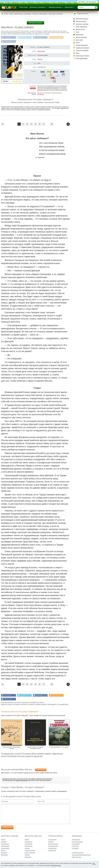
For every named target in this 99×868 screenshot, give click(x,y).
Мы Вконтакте (8, 42)
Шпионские (4, 855)
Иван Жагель (41, 51)
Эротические (52, 851)
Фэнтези (27, 855)
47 (52, 124)
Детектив (4, 842)
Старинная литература (82, 51)
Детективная (28, 844)
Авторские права (35, 23)
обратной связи (56, 865)
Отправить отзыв (7, 828)
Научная (27, 848)
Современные (52, 848)
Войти (83, 2)
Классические (5, 848)
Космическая (28, 846)
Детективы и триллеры (37, 7)
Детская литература (81, 37)
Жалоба (33, 88)
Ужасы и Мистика (30, 853)
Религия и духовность (82, 45)
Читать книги (23, 7)
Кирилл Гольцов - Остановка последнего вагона (35, 748)
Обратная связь (76, 857)
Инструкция (41, 94)
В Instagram (40, 37)
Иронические (5, 844)
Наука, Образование (81, 27)
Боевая (27, 840)
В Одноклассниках (58, 37)
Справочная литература (82, 48)
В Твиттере (24, 37)
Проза (77, 32)
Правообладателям (78, 853)
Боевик (3, 840)
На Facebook (8, 37)
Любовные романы (55, 7)
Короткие (51, 842)
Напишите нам (41, 90)
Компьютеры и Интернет (83, 56)
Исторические (5, 846)
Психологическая (30, 851)
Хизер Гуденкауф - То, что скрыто (59, 748)
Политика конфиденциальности (81, 855)
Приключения (80, 35)
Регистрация (92, 2)
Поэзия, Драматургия (82, 58)
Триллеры (4, 853)
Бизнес (78, 43)
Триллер (40, 59)
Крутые (3, 851)
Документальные (80, 29)
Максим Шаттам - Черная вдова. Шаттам (12, 748)
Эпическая (28, 857)
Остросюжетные (53, 846)
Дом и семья (79, 40)
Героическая (28, 842)
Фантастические (53, 844)
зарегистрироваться (22, 781)
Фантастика (69, 7)
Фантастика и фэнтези (82, 19)
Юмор (77, 53)
